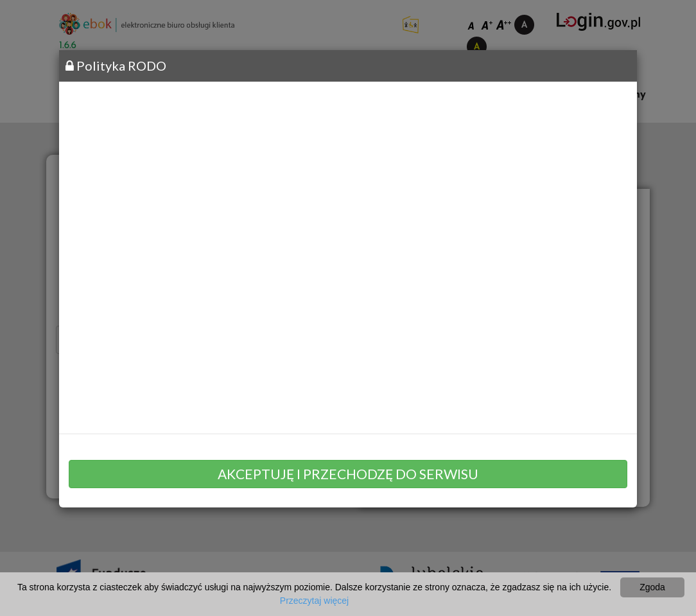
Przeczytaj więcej (314, 601)
